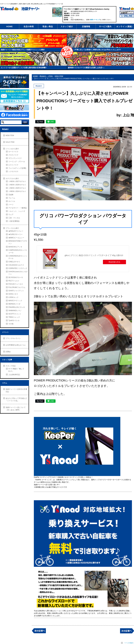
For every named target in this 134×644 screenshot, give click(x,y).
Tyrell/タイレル (14, 320)
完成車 (11, 195)
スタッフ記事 (7, 360)
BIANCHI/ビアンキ (15, 247)
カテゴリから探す (12, 179)
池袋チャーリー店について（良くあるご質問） (16, 409)
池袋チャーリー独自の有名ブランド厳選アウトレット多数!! (23, 50)
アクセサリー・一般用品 (18, 208)
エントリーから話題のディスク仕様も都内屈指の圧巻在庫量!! (24, 68)
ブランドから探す (12, 228)
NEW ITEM (10, 135)
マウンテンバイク (15, 158)
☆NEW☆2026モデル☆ (17, 185)
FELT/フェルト (14, 281)
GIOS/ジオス (13, 294)
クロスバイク (13, 155)
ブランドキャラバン (13, 338)
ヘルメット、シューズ (17, 211)
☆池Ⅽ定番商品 (14, 221)
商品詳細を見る (114, 264)
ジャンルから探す (12, 149)
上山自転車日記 (14, 375)
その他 (11, 324)
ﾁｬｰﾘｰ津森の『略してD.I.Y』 (16, 370)
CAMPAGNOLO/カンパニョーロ (18, 251)
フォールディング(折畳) (17, 168)
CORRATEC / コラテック (18, 268)
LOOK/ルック (13, 297)
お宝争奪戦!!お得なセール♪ (16, 345)
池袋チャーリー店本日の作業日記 (16, 390)
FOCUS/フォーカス (16, 284)
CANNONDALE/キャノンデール (18, 257)
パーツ (11, 205)
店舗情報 (86, 26)
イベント (5, 332)
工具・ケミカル (14, 218)
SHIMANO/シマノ (15, 311)
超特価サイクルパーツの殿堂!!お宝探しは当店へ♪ (86, 68)
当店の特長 (29, 26)
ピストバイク (13, 165)
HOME (10, 26)
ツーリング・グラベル (17, 162)
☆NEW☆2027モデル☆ (17, 181)
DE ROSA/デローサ (16, 277)
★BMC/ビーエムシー (16, 238)
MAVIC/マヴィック (15, 301)
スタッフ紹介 (67, 26)
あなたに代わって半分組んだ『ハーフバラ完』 (16, 400)
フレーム (12, 198)
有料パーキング (95, 20)
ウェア (11, 215)
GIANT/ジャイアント (16, 291)
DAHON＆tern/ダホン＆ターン (18, 273)
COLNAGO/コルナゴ (16, 265)
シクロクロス (13, 171)
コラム (5, 383)
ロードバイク (13, 152)
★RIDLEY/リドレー (16, 231)
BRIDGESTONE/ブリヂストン (18, 242)
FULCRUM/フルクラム (17, 287)
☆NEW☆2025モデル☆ (17, 188)
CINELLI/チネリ (14, 262)
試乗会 (8, 352)
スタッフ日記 (11, 366)
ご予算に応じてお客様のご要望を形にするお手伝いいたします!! (97, 50)
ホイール (12, 201)
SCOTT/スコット (15, 314)
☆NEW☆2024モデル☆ (17, 191)
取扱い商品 (48, 26)
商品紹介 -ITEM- (46, 76)
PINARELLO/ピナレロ (17, 307)
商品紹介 (5, 129)
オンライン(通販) (124, 26)
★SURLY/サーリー (15, 234)
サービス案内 (105, 26)
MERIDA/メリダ (14, 304)
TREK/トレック (14, 317)
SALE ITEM (10, 142)
